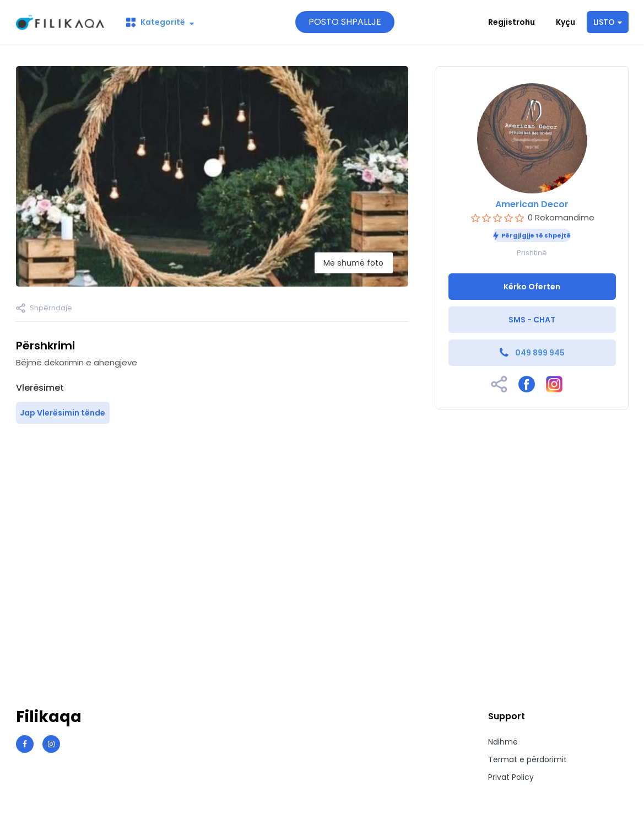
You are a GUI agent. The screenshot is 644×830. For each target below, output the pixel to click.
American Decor (532, 204)
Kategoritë (160, 22)
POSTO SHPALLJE (345, 22)
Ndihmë (503, 742)
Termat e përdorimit (527, 759)
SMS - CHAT (532, 320)
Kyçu (565, 22)
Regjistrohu (512, 22)
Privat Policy (511, 777)
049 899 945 (540, 353)
